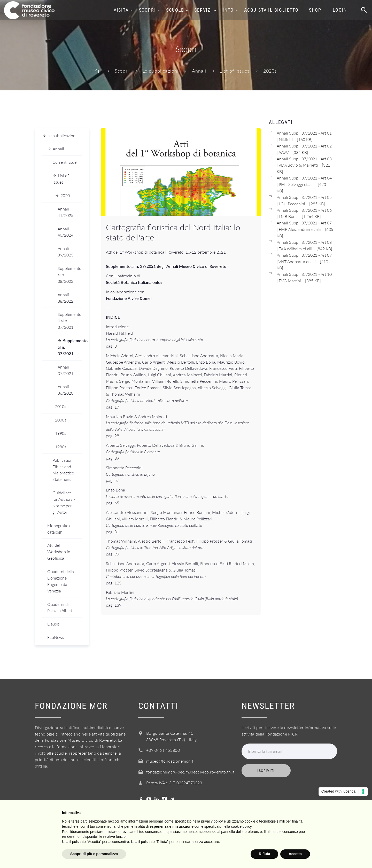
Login (340, 10)
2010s (61, 406)
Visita (121, 10)
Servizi (203, 10)
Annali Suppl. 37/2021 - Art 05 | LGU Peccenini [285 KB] (304, 200)
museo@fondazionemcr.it (170, 761)
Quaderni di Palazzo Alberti (60, 607)
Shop (315, 10)
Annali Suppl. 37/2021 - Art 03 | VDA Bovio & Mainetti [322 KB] (304, 165)
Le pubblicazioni (160, 71)
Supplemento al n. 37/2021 (70, 347)
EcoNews (56, 637)
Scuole (175, 10)
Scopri (148, 10)
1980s (61, 447)
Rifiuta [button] (265, 854)
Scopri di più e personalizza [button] (94, 854)
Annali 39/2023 (65, 252)
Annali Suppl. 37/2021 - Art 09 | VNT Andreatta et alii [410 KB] (304, 261)
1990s (61, 433)
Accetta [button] (295, 854)
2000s (61, 420)
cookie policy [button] (241, 826)
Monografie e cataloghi (59, 529)
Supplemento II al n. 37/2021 (69, 321)
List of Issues (235, 71)
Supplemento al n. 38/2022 (69, 275)
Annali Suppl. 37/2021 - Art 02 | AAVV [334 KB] (304, 149)
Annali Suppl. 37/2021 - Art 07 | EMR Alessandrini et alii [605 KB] (305, 229)
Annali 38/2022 (65, 298)
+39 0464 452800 (163, 750)
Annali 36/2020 (65, 390)
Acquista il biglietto (271, 10)
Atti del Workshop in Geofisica (59, 552)
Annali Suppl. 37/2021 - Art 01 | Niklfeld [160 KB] (304, 136)
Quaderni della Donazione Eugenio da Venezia (61, 581)
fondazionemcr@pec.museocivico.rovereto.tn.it (190, 772)
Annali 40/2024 (65, 232)
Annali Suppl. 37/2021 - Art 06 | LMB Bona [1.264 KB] (304, 213)
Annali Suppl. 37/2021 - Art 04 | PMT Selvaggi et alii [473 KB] (304, 184)
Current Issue (64, 162)
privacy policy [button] (212, 821)
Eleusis (53, 624)
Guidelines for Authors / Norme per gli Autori (64, 502)
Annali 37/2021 (65, 370)
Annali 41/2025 (65, 212)
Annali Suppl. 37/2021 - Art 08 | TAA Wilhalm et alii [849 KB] (304, 245)
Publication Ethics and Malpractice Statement (63, 470)
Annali (199, 71)
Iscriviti (266, 771)
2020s (270, 71)
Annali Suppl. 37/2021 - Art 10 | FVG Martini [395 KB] (304, 277)
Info (228, 10)
